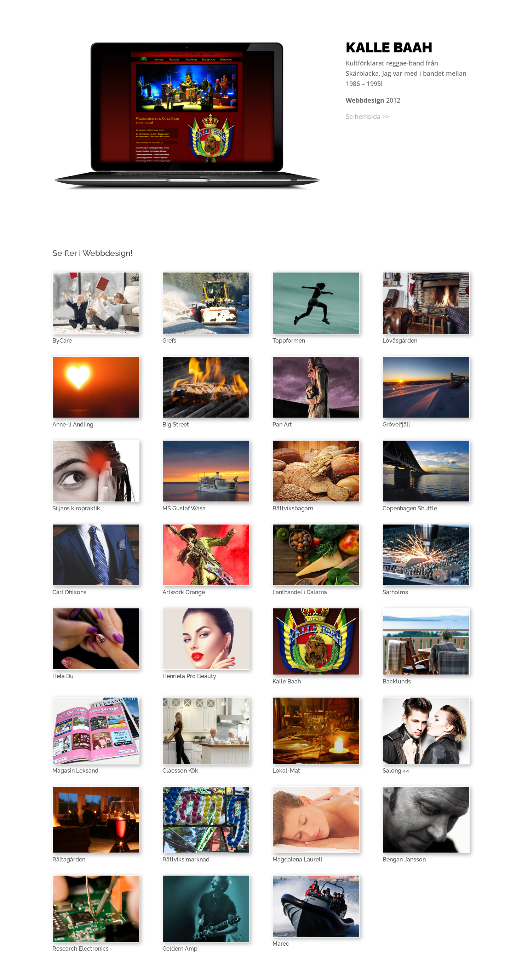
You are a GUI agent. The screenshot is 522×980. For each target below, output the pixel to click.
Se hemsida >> (368, 116)
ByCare (62, 341)
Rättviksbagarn (293, 508)
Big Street (176, 425)
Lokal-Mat (286, 771)
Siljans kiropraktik (76, 508)
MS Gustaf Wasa (184, 508)
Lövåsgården (400, 341)
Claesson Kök (180, 771)
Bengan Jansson (404, 859)
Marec (281, 944)
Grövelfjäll (396, 425)
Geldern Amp (180, 949)
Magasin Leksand (75, 771)
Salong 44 (396, 771)
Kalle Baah (287, 681)
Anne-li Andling (73, 425)
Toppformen (289, 341)
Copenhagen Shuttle (410, 508)
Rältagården (69, 859)
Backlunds (397, 681)
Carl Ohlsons (69, 592)
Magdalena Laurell (297, 859)
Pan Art (282, 425)
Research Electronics (81, 949)
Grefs (169, 341)
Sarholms (395, 592)
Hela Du (63, 676)
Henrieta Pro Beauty (189, 676)
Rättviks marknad (186, 859)
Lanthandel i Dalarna (300, 592)
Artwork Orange (184, 592)
